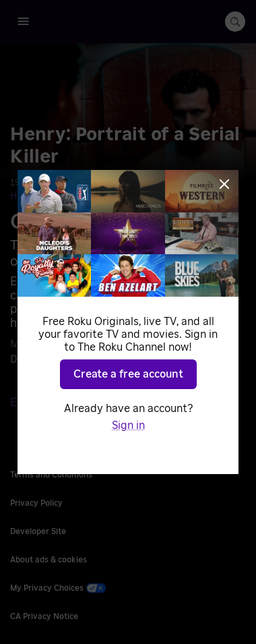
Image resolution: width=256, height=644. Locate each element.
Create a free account (128, 374)
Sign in (128, 426)
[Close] (224, 184)
